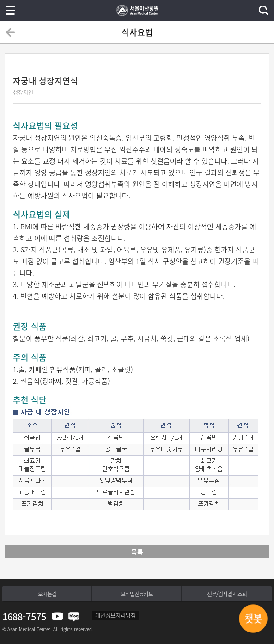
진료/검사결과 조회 (227, 594)
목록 (137, 552)
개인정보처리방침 (116, 615)
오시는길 (47, 594)
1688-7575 (24, 616)
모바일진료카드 (137, 594)
